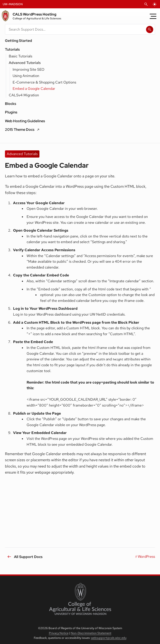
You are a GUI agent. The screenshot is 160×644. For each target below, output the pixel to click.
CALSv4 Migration (24, 95)
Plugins (11, 112)
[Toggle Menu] (153, 16)
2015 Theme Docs (20, 130)
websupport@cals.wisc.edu (109, 638)
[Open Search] (146, 4)
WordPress (146, 557)
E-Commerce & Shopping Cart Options (44, 82)
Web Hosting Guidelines (25, 121)
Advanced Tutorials (25, 63)
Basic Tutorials (21, 56)
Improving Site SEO (29, 69)
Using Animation (26, 76)
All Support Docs (28, 557)
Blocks (11, 104)
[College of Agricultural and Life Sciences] (80, 599)
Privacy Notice (59, 633)
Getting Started (18, 41)
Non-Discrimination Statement (91, 633)
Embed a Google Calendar (34, 89)
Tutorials (12, 49)
